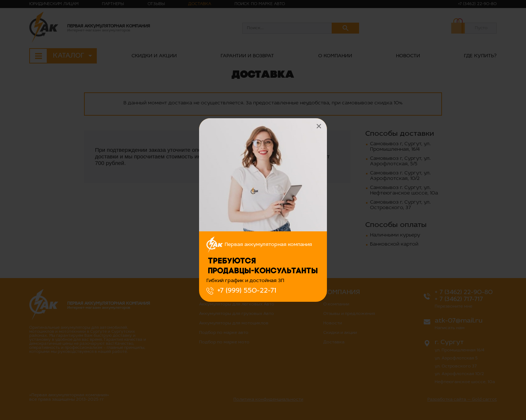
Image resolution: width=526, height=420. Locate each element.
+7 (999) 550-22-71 (247, 291)
